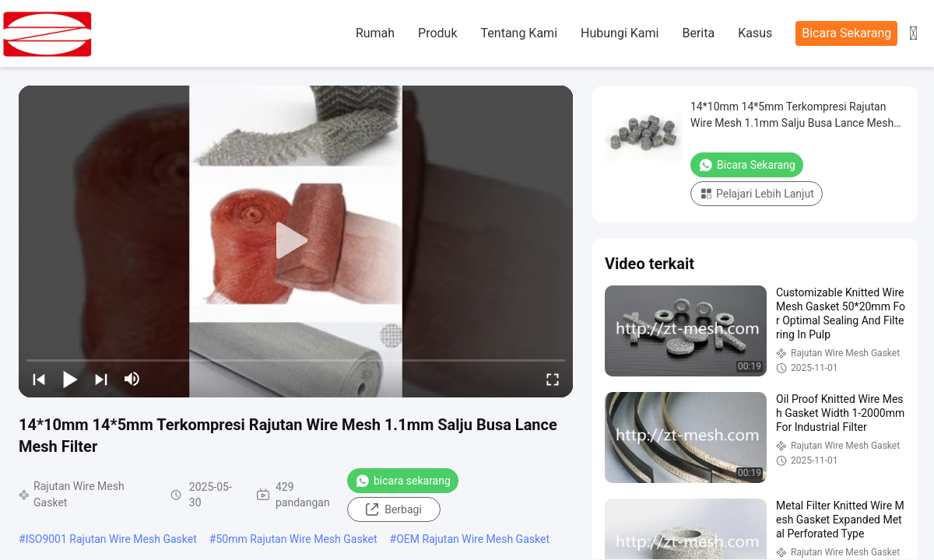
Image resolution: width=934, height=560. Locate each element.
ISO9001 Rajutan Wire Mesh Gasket (111, 539)
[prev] (39, 379)
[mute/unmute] (132, 379)
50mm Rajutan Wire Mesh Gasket (296, 539)
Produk (437, 33)
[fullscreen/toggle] (553, 379)
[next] (101, 379)
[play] (296, 241)
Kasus (755, 33)
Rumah (375, 33)
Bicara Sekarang (846, 33)
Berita (698, 33)
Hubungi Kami (620, 33)
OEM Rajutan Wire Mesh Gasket (473, 539)
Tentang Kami (519, 33)
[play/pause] (70, 379)
